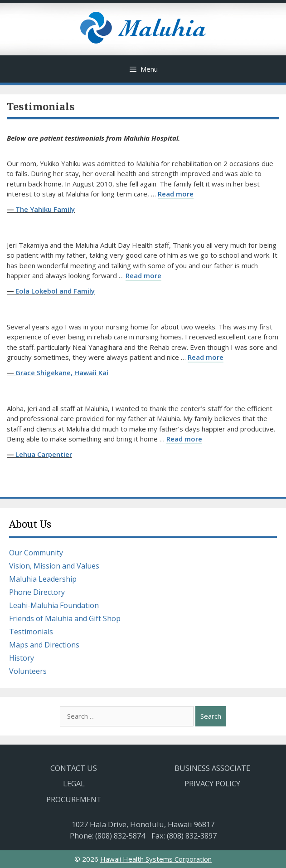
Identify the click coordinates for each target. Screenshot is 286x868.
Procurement (74, 799)
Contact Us (74, 768)
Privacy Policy (212, 783)
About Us (30, 524)
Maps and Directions (44, 645)
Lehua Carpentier (44, 454)
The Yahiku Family (45, 209)
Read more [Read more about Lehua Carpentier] (184, 439)
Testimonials (31, 632)
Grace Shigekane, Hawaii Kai (62, 373)
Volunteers (28, 671)
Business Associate (212, 768)
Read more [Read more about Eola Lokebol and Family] (143, 275)
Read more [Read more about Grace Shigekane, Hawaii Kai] (206, 357)
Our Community (36, 553)
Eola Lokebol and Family (55, 291)
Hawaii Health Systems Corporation (156, 859)
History (22, 658)
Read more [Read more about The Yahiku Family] (176, 194)
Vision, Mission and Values (54, 566)
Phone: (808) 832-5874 (107, 836)
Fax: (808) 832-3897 (184, 836)
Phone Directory (37, 592)
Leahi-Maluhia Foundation (54, 605)
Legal (74, 783)
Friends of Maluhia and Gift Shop (65, 618)
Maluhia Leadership (43, 579)
